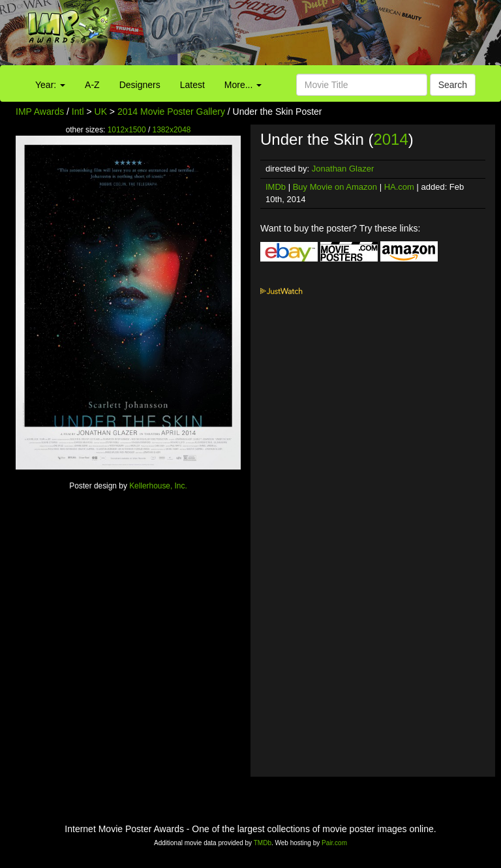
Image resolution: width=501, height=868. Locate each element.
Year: (50, 85)
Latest (192, 85)
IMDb (276, 187)
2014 (390, 139)
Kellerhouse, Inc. (158, 486)
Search (453, 85)
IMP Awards (40, 112)
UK (101, 112)
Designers (140, 85)
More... (243, 85)
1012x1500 (127, 130)
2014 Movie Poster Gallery (171, 112)
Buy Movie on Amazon (335, 187)
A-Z (92, 85)
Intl (78, 112)
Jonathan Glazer (343, 169)
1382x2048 (172, 130)
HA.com (399, 187)
